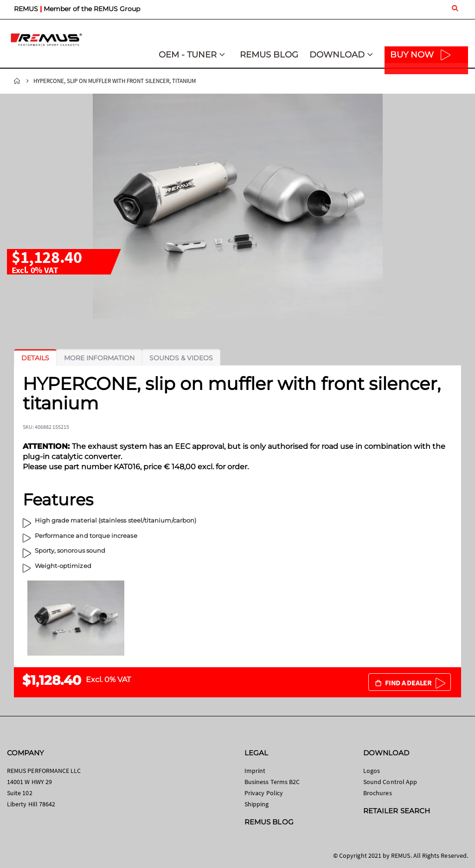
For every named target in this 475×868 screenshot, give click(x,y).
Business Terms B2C (272, 782)
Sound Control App (390, 782)
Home (17, 81)
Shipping (257, 804)
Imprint (255, 771)
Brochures (378, 793)
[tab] (35, 358)
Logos (372, 771)
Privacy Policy (264, 793)
